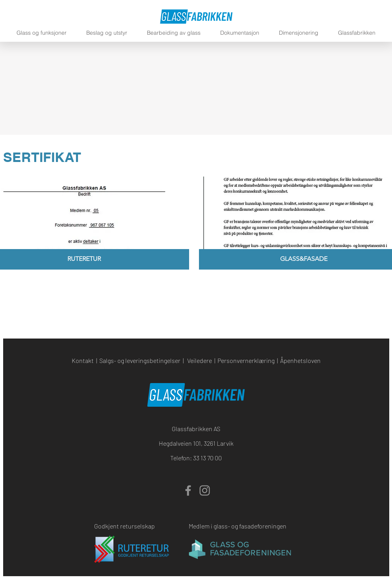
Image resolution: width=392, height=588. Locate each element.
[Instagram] (205, 490)
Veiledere (200, 360)
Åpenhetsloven (300, 360)
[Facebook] (188, 490)
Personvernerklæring (246, 360)
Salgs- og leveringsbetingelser (140, 360)
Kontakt (83, 360)
